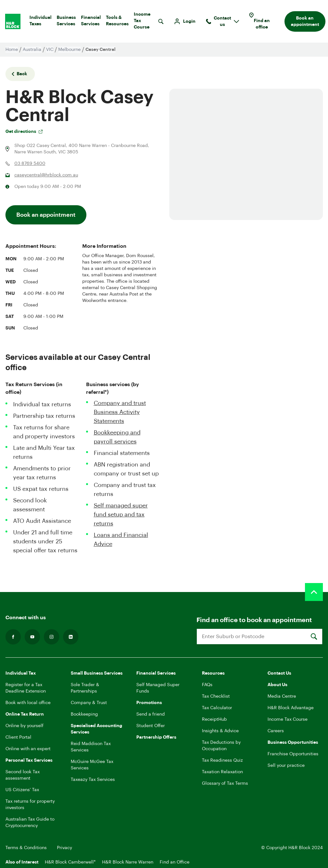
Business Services (66, 22)
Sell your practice (286, 766)
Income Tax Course (142, 22)
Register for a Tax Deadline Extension (26, 688)
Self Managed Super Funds (158, 688)
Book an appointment (305, 21)
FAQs (207, 685)
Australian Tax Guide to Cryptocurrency (30, 823)
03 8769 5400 (30, 164)
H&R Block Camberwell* (70, 862)
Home (12, 50)
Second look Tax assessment (23, 775)
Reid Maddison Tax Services (91, 747)
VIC (50, 50)
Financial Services (91, 22)
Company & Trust (89, 703)
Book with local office (28, 703)
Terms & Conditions (26, 848)
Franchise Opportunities (293, 754)
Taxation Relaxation (222, 772)
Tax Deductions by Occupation (221, 746)
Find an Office (175, 862)
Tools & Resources (117, 22)
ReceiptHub (214, 719)
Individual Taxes (40, 22)
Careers (276, 731)
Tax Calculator (217, 708)
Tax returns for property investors (30, 805)
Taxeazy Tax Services (93, 780)
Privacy (64, 848)
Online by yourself (24, 726)
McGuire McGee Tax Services (92, 765)
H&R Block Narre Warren (128, 862)
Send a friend (151, 714)
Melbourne (69, 50)
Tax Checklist (216, 696)
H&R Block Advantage (291, 708)
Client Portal (18, 737)
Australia (32, 50)
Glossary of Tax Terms (225, 783)
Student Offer (151, 726)
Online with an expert (28, 749)
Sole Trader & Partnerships (85, 688)
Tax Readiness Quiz (222, 760)
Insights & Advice (220, 731)
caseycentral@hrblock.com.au (46, 175)
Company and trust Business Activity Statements (120, 412)
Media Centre (282, 696)
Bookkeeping (84, 714)
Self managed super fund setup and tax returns (121, 515)
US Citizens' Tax (22, 790)
